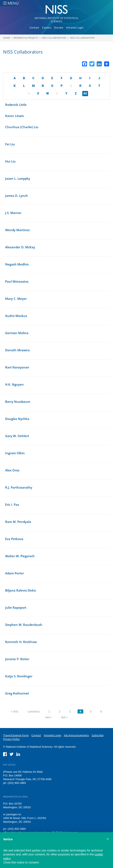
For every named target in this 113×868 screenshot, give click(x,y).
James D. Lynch (16, 196)
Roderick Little (16, 105)
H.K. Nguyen (14, 384)
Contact (34, 27)
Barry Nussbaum (18, 402)
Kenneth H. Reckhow (21, 642)
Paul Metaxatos (17, 281)
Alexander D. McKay (20, 247)
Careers (47, 27)
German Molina (17, 333)
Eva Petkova (14, 539)
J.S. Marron (13, 213)
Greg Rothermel (17, 693)
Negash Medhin (17, 264)
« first (15, 711)
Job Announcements (76, 735)
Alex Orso (12, 470)
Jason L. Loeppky (18, 178)
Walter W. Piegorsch (20, 556)
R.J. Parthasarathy (19, 487)
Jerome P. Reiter (17, 659)
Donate (59, 27)
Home (6, 38)
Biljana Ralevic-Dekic (21, 590)
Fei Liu (10, 144)
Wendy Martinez (17, 230)
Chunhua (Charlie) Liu (22, 127)
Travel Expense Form (16, 735)
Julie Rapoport (16, 607)
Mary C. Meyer (16, 299)
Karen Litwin (15, 116)
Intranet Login (75, 27)
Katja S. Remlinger (19, 676)
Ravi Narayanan (17, 367)
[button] (108, 839)
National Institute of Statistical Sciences (56, 20)
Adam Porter (15, 573)
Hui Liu (10, 161)
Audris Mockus (16, 316)
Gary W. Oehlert (17, 436)
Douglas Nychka (17, 419)
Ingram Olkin (15, 453)
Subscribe (98, 735)
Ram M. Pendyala (18, 522)
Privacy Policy (11, 739)
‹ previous (33, 711)
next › (49, 717)
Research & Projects (26, 38)
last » (64, 717)
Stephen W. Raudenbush (24, 625)
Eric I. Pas (12, 505)
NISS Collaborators (54, 38)
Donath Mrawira (17, 350)
